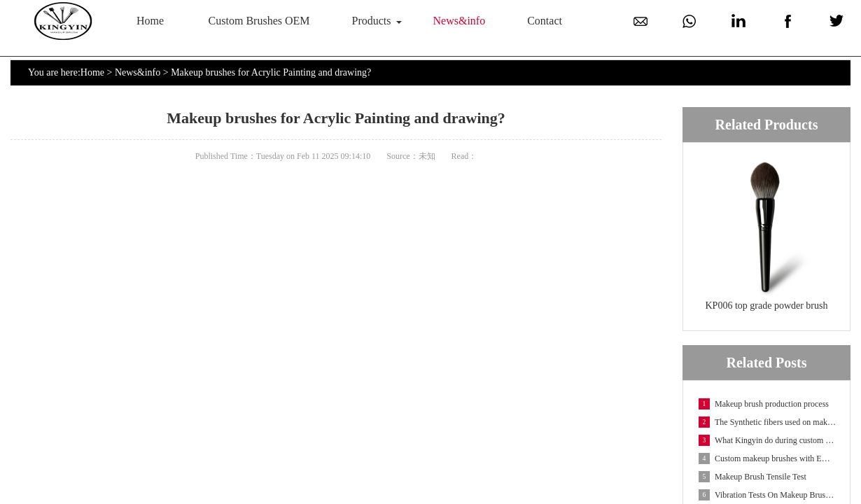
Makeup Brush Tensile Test (752, 477)
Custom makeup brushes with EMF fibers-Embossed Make (767, 458)
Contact (545, 21)
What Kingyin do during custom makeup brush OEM (767, 440)
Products (372, 21)
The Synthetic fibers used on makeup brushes (767, 422)
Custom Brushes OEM (259, 21)
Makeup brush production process (764, 404)
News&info (460, 21)
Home (150, 21)
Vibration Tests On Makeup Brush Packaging (767, 495)
